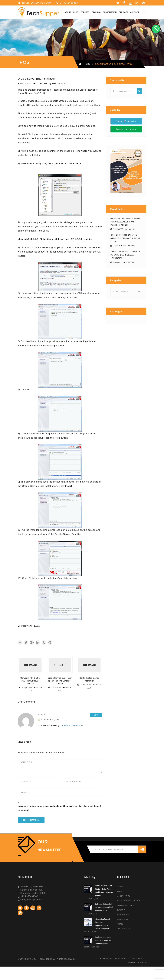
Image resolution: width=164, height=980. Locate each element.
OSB (88, 64)
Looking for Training (126, 129)
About (120, 887)
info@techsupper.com (34, 3)
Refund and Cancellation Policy (111, 959)
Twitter (118, 3)
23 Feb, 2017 (86, 685)
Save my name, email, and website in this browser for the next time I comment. (59, 808)
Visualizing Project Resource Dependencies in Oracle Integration (125, 255)
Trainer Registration (126, 121)
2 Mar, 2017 (56, 687)
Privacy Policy (137, 959)
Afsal (42, 715)
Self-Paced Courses (126, 905)
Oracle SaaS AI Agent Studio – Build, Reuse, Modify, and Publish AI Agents (125, 222)
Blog (120, 891)
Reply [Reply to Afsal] (96, 715)
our (43, 842)
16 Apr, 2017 (27, 687)
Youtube (131, 3)
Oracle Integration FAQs (129, 901)
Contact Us (123, 919)
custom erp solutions (71, 725)
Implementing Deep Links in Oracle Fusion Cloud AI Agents (104, 940)
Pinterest (143, 3)
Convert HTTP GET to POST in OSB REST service (30, 681)
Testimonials (124, 929)
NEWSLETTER (50, 850)
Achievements (124, 896)
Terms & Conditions (137, 962)
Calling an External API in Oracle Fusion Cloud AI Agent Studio (125, 238)
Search (139, 91)
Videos (120, 924)
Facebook (124, 3)
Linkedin (137, 3)
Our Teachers (124, 915)
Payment (121, 910)
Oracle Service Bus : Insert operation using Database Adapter (60, 681)
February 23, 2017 (60, 84)
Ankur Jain (25, 84)
